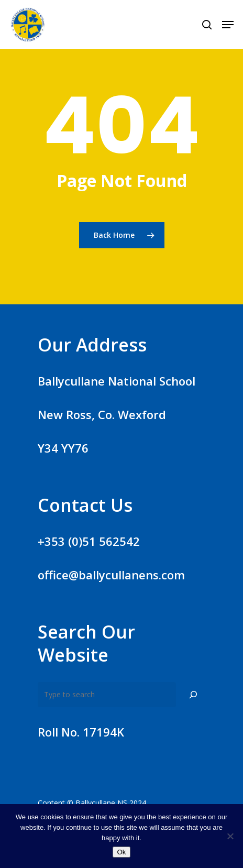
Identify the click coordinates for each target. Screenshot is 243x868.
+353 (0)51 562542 (89, 541)
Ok (121, 852)
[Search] (193, 695)
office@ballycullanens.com (111, 575)
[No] (230, 836)
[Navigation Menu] (228, 25)
